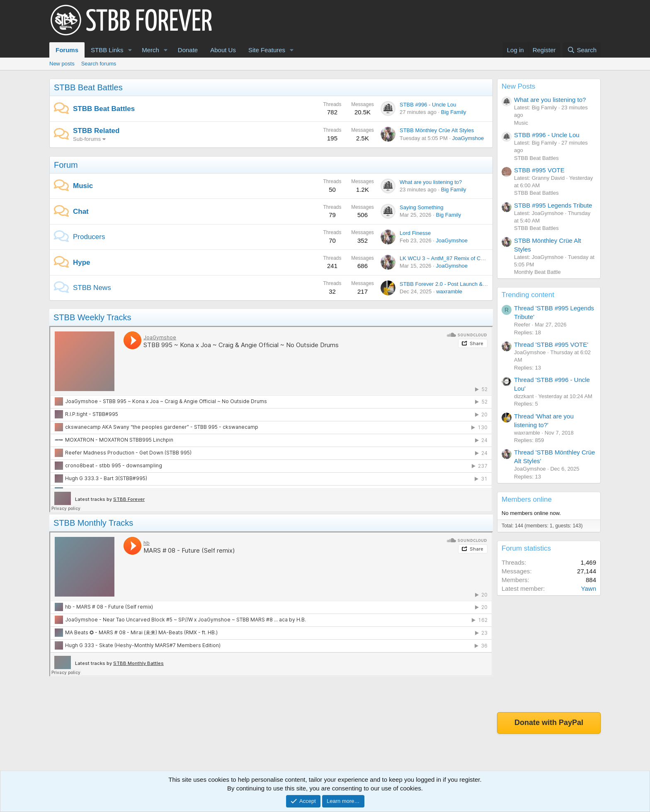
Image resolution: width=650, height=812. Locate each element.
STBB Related (96, 131)
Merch (150, 50)
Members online (527, 499)
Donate (188, 50)
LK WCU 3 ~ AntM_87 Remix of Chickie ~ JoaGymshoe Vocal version (483, 258)
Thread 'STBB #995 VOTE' (551, 344)
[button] (130, 50)
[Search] (582, 50)
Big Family (454, 112)
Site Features (267, 50)
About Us (223, 50)
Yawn (589, 588)
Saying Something (422, 207)
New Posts (518, 86)
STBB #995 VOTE (539, 170)
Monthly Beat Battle (537, 272)
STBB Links (107, 50)
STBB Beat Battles (88, 87)
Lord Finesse (415, 233)
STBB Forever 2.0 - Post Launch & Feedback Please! (463, 284)
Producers (89, 237)
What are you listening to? (431, 182)
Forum (66, 165)
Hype (82, 262)
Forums (67, 50)
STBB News (92, 288)
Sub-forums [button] (87, 139)
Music (83, 186)
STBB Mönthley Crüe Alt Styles (437, 130)
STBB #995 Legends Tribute (553, 205)
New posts (62, 64)
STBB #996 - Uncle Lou (428, 105)
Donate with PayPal (549, 723)
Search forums (99, 64)
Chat (81, 211)
